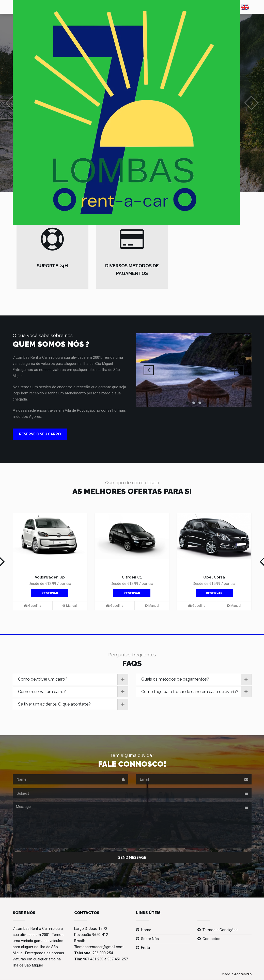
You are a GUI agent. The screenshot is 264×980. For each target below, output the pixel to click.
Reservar (50, 593)
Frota (145, 948)
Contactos (211, 939)
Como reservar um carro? (73, 692)
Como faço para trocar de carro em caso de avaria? (196, 692)
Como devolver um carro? (73, 679)
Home (146, 930)
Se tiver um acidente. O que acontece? (73, 704)
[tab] (71, 679)
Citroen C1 (132, 577)
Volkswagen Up (50, 577)
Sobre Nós (150, 939)
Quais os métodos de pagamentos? (196, 679)
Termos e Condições (220, 930)
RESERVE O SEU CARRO (40, 434)
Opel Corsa (214, 577)
